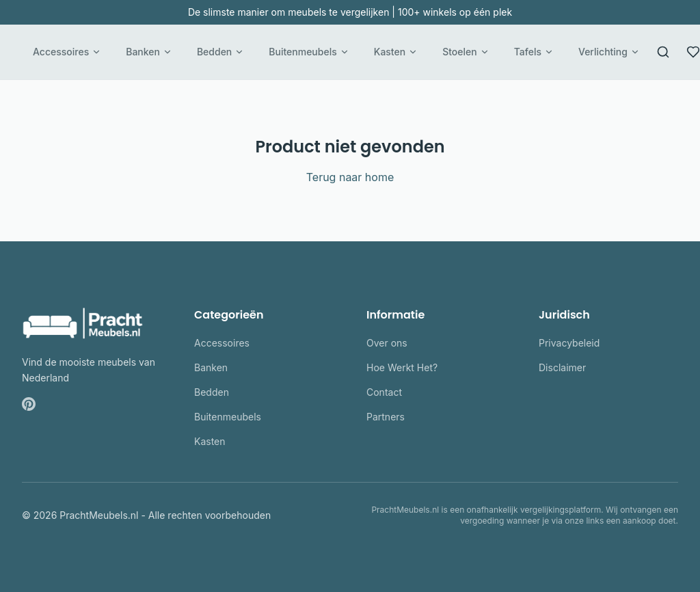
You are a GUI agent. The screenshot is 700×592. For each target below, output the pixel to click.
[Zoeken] (663, 52)
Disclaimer (562, 367)
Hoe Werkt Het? (402, 367)
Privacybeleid (569, 343)
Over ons (387, 343)
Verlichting (609, 52)
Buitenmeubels (309, 52)
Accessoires (67, 52)
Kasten (396, 52)
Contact (384, 392)
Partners (386, 417)
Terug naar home (350, 177)
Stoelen (466, 52)
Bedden (220, 52)
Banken (149, 52)
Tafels (534, 52)
